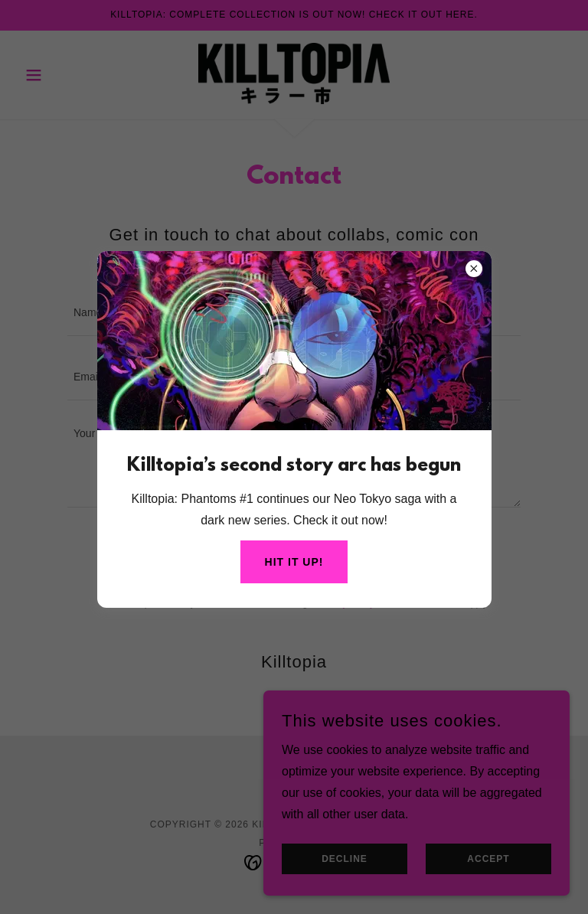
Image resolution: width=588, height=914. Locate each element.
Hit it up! (294, 562)
